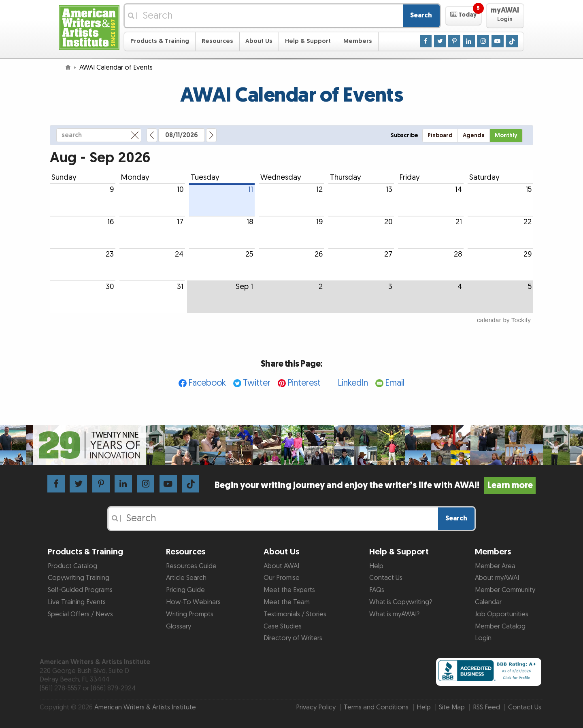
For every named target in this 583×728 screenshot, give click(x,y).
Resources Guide (191, 566)
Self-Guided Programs (80, 590)
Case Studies (283, 626)
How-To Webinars (193, 602)
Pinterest (304, 383)
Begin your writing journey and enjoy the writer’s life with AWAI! (375, 485)
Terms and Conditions (376, 707)
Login (483, 638)
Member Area (495, 566)
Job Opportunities (502, 614)
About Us (259, 41)
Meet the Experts (289, 590)
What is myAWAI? (394, 614)
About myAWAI (497, 578)
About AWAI (281, 566)
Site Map (452, 707)
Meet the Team (287, 602)
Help (376, 566)
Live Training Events (77, 602)
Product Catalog (72, 566)
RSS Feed (486, 707)
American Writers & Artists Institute (145, 707)
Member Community (505, 590)
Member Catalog (500, 626)
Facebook (207, 383)
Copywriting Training (79, 578)
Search (421, 15)
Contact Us (386, 578)
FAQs (377, 590)
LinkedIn (353, 383)
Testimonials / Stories (295, 614)
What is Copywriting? (401, 602)
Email (395, 383)
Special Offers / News (80, 614)
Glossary (179, 626)
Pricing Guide (185, 590)
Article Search (186, 578)
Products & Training (160, 41)
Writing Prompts (190, 614)
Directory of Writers (293, 638)
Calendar (488, 602)
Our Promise (282, 578)
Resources (217, 41)
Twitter (257, 383)
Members (358, 41)
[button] (463, 16)
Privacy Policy (316, 707)
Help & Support (308, 41)
